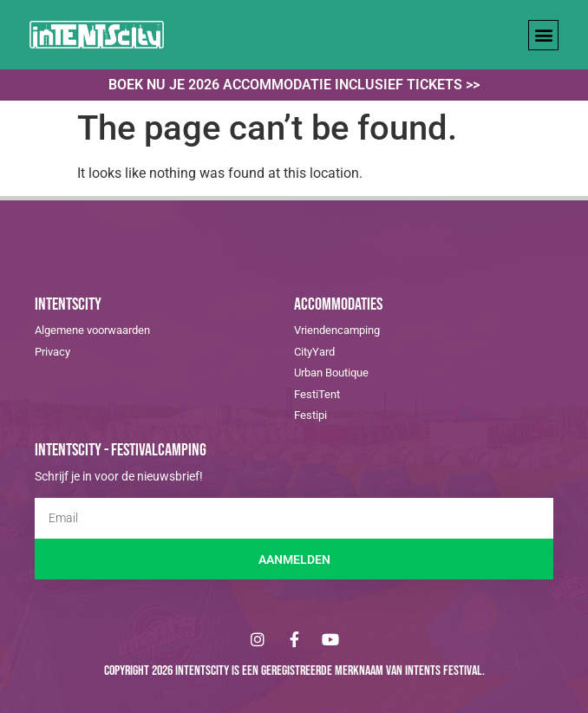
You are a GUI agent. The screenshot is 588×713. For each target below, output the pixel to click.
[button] (543, 35)
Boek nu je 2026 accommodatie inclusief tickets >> (294, 85)
